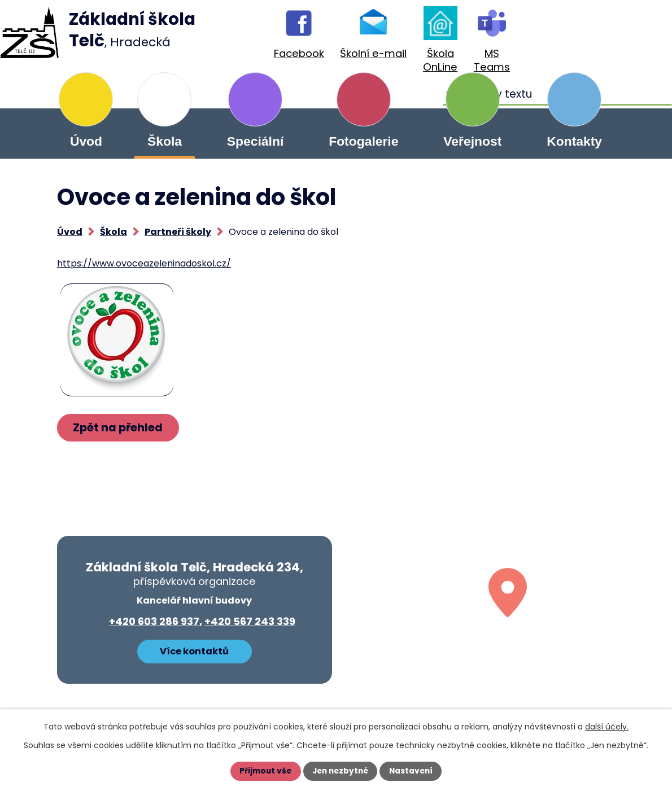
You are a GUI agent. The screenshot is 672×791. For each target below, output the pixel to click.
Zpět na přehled (120, 428)
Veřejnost (472, 141)
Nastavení (413, 771)
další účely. (607, 727)
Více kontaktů (194, 651)
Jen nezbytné (340, 771)
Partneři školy (178, 232)
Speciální (255, 141)
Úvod (86, 141)
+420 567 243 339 (250, 621)
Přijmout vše (263, 771)
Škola (165, 141)
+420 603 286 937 (154, 621)
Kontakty (574, 141)
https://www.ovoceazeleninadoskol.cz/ (144, 263)
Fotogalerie (363, 141)
